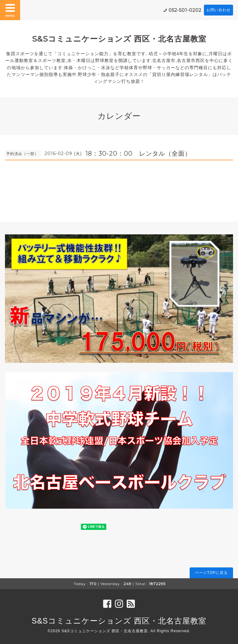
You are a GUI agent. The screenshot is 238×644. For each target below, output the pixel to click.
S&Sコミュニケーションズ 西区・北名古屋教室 (119, 39)
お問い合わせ (218, 10)
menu (10, 10)
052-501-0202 (185, 10)
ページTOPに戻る (211, 573)
